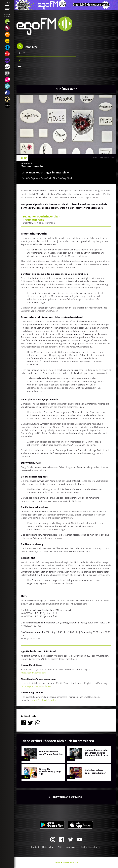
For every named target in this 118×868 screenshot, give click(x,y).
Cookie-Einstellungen (91, 847)
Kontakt (35, 847)
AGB (60, 847)
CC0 (113, 157)
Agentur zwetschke (70, 862)
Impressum (71, 847)
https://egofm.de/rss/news (34, 673)
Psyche (77, 797)
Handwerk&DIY (60, 797)
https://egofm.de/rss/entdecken (36, 686)
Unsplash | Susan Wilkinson (101, 157)
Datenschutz (48, 847)
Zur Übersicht (66, 89)
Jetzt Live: (27, 46)
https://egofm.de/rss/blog (44, 700)
